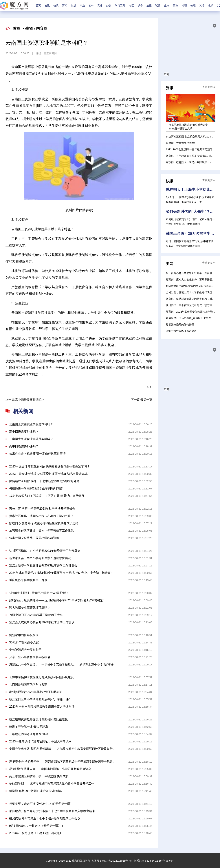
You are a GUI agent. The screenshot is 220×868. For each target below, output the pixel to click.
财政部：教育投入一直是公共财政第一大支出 (192, 162)
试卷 (140, 5)
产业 (82, 5)
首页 (38, 5)
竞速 (100, 5)
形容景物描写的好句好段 (180, 324)
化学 (211, 5)
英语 (202, 5)
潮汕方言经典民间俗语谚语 (181, 331)
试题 (158, 5)
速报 (149, 5)
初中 (91, 5)
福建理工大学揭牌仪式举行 (181, 143)
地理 (184, 5)
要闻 (65, 5)
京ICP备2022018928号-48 (117, 861)
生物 (167, 5)
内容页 (42, 28)
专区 (131, 5)
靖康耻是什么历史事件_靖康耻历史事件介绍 (191, 318)
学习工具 (120, 5)
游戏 (74, 5)
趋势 (109, 5)
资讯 (47, 5)
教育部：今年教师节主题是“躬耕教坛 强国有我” (193, 156)
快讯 (56, 5)
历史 (175, 5)
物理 (193, 5)
